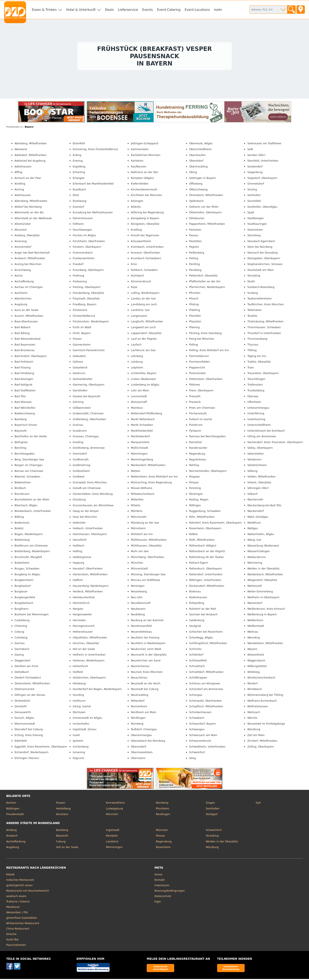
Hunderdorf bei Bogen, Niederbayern (97, 690)
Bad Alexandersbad (28, 340)
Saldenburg (197, 621)
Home (159, 875)
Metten (136, 472)
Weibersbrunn (257, 558)
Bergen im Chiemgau (29, 466)
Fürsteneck (80, 311)
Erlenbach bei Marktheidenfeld (93, 185)
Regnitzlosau (198, 460)
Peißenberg (197, 254)
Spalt (251, 213)
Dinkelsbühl (22, 702)
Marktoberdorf (140, 437)
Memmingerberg (142, 460)
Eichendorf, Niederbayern (32, 753)
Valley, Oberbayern (260, 449)
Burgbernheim (24, 581)
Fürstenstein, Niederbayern (91, 323)
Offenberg (196, 185)
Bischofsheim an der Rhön (32, 501)
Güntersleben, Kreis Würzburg (93, 495)
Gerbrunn (79, 374)
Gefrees (78, 363)
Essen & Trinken (44, 10)
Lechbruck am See (143, 351)
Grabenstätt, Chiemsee (88, 414)
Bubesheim (22, 564)
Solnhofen (254, 196)
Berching (21, 449)
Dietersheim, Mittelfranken (32, 684)
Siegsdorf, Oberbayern (262, 179)
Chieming (21, 627)
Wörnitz (252, 719)
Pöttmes (195, 386)
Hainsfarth (80, 541)
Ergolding (79, 168)
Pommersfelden (200, 363)
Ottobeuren (197, 219)
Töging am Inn (257, 357)
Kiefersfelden (140, 185)
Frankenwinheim (84, 259)
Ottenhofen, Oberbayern (205, 213)
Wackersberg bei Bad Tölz (264, 506)
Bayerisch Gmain (26, 426)
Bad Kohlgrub (24, 386)
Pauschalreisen (16, 946)
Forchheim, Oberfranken (89, 242)
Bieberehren (23, 483)
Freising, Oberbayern (87, 288)
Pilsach (194, 300)
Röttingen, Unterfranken (205, 581)
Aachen (11, 804)
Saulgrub (195, 627)
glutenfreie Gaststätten (22, 919)
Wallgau (253, 529)
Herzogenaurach (84, 627)
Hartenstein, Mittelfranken (90, 575)
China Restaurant (18, 930)
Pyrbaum (195, 432)
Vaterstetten (256, 455)
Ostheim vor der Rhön (204, 208)
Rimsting (195, 489)
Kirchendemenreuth (144, 190)
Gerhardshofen (83, 380)
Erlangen (79, 179)
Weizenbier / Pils (17, 913)
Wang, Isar (254, 541)
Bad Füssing (23, 369)
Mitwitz (136, 506)
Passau (194, 236)
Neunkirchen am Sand (146, 661)
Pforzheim (163, 810)
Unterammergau (258, 409)
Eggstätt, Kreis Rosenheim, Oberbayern (41, 748)
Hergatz (78, 610)
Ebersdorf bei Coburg (29, 730)
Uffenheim (254, 403)
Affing (18, 173)
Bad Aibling (22, 334)
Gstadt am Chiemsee (87, 489)
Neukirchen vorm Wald (146, 650)
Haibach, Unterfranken (88, 529)
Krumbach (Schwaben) (146, 259)
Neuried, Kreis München (147, 673)
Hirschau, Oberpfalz (86, 644)
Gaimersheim (82, 346)
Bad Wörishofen (25, 409)
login (158, 903)
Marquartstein (140, 443)
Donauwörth (23, 713)
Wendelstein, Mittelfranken (265, 644)
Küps (134, 288)
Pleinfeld (195, 317)
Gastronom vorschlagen (161, 969)
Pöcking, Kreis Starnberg (205, 334)
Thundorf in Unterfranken (264, 334)
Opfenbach (196, 202)
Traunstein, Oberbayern (263, 374)
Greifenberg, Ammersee (89, 449)
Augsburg (21, 305)
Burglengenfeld (25, 598)
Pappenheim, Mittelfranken (207, 225)
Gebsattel (79, 357)
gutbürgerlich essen (19, 886)
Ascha (19, 277)
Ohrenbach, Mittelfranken (206, 196)
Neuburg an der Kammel (147, 621)
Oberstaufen (197, 156)
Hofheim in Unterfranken (89, 656)
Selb (250, 150)
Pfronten (195, 294)
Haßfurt (78, 581)
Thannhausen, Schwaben (264, 328)
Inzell (76, 736)
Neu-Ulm (137, 598)
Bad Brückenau (25, 351)
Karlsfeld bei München (146, 156)
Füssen (77, 340)
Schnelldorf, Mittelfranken (206, 673)
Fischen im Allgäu (84, 236)
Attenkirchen (23, 300)
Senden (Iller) (256, 156)
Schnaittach (197, 667)
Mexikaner (13, 908)
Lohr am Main (140, 391)
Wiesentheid (256, 656)
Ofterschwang (198, 190)
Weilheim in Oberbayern (263, 598)
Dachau (20, 644)
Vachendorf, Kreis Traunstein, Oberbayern (275, 443)
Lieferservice (128, 10)
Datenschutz (163, 897)
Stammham (255, 231)
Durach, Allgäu (24, 719)
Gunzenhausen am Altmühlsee (93, 506)
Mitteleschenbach (143, 495)
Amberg (11, 831)
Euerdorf (78, 208)
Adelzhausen (23, 168)
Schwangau (197, 730)
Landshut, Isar (140, 311)
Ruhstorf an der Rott (203, 610)
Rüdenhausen (198, 598)
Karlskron (137, 162)
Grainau (78, 426)
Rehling (194, 466)
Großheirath (81, 460)
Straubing (254, 277)
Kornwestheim (116, 804)
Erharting (79, 173)
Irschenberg (81, 748)
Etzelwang (80, 202)
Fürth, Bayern (82, 334)
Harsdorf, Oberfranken (88, 570)
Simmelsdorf (256, 185)
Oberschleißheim (200, 150)
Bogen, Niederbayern (29, 535)
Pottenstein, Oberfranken (206, 380)
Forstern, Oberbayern (87, 248)
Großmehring (81, 466)
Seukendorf (255, 168)
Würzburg (254, 730)
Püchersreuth (198, 414)
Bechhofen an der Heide (31, 437)
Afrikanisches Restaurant (23, 924)
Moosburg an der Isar (145, 524)
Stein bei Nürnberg (260, 248)
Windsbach (255, 690)
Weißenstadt (256, 627)
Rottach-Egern (199, 564)
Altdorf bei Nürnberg (28, 208)
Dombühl (21, 707)
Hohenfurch (80, 667)
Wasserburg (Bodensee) (263, 547)
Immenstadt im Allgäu (87, 719)
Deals (109, 10)
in (14, 128)
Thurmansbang (257, 340)
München (137, 564)
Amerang (21, 242)
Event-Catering (169, 10)
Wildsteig (253, 673)
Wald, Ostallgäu (258, 518)
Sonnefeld (254, 202)
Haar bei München (85, 518)
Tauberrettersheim (260, 300)
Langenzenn (139, 317)
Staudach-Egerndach (261, 242)
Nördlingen (138, 719)
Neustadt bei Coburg (145, 690)
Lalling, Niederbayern (145, 294)
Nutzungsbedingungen (170, 892)
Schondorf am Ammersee (206, 690)
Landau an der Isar (143, 300)
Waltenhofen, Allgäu (261, 535)
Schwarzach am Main (203, 736)
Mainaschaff (139, 403)
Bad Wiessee (23, 403)
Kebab (10, 875)
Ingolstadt (113, 831)
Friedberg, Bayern (85, 305)
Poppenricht (197, 369)
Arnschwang (23, 271)
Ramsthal (195, 443)
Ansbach (12, 837)
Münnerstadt (139, 570)
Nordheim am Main (143, 713)
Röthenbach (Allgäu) (203, 547)
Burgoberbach (24, 604)
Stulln (251, 282)
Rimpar (194, 483)
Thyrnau (253, 346)
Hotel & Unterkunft (81, 10)
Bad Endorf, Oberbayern (31, 357)
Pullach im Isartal (201, 420)
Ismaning (79, 753)
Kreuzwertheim (141, 242)
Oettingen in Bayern (203, 179)
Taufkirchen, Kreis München (266, 305)
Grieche (11, 935)
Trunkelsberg (256, 391)
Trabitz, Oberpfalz (259, 363)
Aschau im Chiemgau (29, 288)
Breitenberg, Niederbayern (32, 552)
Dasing (19, 656)
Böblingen (13, 810)
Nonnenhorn (139, 707)
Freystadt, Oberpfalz (86, 300)
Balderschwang (25, 414)
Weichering (255, 564)
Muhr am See (140, 552)
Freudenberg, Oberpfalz (88, 294)
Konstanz (62, 815)
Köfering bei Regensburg (147, 213)
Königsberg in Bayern (145, 219)
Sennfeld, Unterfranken (263, 162)
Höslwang (79, 684)
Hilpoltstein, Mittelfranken (90, 639)
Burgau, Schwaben (27, 570)
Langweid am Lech (143, 328)
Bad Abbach (23, 328)
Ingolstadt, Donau (85, 730)
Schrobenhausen (200, 713)
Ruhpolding (197, 604)
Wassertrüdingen (259, 552)
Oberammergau (141, 736)
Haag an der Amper (86, 512)
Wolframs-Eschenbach (262, 702)
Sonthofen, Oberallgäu (262, 208)
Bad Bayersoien (25, 346)
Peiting (194, 259)
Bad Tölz (20, 397)
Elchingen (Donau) (27, 759)
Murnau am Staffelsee (145, 581)
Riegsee (195, 478)
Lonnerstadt (139, 397)
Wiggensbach (256, 661)
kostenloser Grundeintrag (231, 969)
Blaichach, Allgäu (26, 506)
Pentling (195, 265)
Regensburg (197, 455)
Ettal (76, 196)
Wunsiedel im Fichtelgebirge (266, 725)
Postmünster (198, 374)
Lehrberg (137, 357)
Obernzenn (138, 759)
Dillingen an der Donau (30, 696)
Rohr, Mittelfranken (202, 518)
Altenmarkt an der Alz (29, 213)
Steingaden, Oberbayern (264, 259)
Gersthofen (80, 391)
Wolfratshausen (258, 707)
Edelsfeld (21, 742)
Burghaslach (23, 587)
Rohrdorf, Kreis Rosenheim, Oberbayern (216, 524)
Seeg (193, 759)
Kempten (112, 837)
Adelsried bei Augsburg (30, 162)
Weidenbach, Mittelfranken (265, 575)
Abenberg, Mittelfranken (31, 145)
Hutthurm (79, 702)
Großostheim (81, 472)
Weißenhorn (255, 621)
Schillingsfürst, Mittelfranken (208, 644)
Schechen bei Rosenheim (206, 633)
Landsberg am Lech (144, 305)
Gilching (78, 403)
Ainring (19, 190)
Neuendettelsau (141, 633)
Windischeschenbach (261, 679)
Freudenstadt (15, 815)
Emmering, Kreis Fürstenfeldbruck (95, 150)
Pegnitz (194, 248)
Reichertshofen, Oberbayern (208, 472)
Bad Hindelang (24, 374)
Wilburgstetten (257, 667)
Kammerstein (140, 150)
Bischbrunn (22, 495)
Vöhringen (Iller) (258, 489)
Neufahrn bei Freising (145, 639)
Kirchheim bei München (146, 196)
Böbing (19, 518)
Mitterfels (137, 501)
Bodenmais (22, 524)
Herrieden (79, 621)
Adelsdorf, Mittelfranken (31, 156)
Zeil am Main (256, 736)
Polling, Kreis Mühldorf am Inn (209, 351)
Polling (194, 346)
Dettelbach (22, 673)
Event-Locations (197, 10)
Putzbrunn (196, 426)
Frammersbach (83, 254)
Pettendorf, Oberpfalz (203, 277)
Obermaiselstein (142, 753)
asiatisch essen (16, 897)
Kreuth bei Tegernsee (145, 236)
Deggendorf (23, 661)
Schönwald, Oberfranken (206, 702)
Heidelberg (63, 810)
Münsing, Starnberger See (148, 575)
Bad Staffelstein (25, 391)
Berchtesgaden (25, 455)
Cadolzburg (22, 621)
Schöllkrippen (198, 679)
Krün (134, 265)
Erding (77, 156)
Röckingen (196, 495)
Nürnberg (137, 725)
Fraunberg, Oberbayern (88, 271)
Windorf (253, 684)
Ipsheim (78, 742)
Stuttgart (212, 815)
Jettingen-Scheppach (145, 145)
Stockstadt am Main (261, 271)
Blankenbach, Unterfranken (33, 512)
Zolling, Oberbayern (261, 748)
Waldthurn (254, 524)
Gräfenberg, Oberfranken (89, 420)
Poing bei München (202, 340)
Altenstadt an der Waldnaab (33, 219)
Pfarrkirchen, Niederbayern (207, 288)
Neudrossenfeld (141, 627)
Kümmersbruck (141, 282)
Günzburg (79, 501)
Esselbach (79, 190)
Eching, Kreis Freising (29, 736)
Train (251, 369)
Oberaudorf (138, 748)
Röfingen (195, 506)
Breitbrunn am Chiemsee (31, 547)
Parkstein (195, 231)
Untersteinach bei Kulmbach (266, 432)
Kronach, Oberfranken (145, 254)
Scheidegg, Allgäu (201, 639)
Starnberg (254, 236)
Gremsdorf (80, 455)
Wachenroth (255, 501)
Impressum (162, 886)
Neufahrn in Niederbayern (148, 644)
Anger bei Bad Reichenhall (32, 254)
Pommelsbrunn (199, 357)
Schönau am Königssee (205, 684)
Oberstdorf (196, 162)
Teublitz (252, 317)
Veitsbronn (254, 460)
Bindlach (20, 489)
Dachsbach (22, 650)
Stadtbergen (256, 219)
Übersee (253, 397)
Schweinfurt (197, 753)
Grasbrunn (80, 432)
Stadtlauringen (257, 225)
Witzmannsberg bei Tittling (265, 696)
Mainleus (137, 409)
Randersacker (198, 449)
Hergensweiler (82, 615)
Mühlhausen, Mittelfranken (149, 541)
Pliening (195, 328)
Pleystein (195, 323)
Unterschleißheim (259, 426)
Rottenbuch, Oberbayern (206, 570)
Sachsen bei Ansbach (203, 615)
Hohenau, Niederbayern (89, 661)
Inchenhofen (81, 725)
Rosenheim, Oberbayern (205, 529)
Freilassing (80, 282)
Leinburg (137, 363)
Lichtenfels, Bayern (144, 374)
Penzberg (195, 271)
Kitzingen (137, 202)
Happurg (78, 564)
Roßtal (193, 535)
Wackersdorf (256, 512)
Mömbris (137, 512)
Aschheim (21, 294)
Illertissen (79, 713)
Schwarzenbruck (200, 742)
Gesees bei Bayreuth (87, 397)
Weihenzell (255, 587)
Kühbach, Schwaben (144, 271)
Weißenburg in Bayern (262, 615)
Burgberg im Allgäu (27, 575)
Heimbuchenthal (84, 598)
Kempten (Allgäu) (142, 179)
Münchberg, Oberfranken (148, 558)
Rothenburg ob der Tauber (207, 558)
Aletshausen (23, 196)
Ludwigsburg (114, 810)
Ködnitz (136, 208)
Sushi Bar (13, 940)
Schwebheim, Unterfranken (207, 748)
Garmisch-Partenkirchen (89, 351)
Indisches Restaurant (20, 881)
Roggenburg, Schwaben (205, 512)
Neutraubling (139, 696)
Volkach (252, 495)
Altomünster (23, 225)
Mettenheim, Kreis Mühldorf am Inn (154, 478)
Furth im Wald (82, 328)
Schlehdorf (196, 656)
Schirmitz (195, 650)
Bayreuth (21, 432)
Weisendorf (255, 604)
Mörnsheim (138, 529)
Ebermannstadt (25, 725)
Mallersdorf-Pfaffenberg (146, 414)
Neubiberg (138, 615)
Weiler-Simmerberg (260, 592)
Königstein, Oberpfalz (145, 225)
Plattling (195, 311)
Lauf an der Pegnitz (144, 340)
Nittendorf (138, 702)
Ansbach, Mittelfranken (30, 259)
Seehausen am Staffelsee (264, 145)
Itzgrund (78, 759)
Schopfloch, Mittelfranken (206, 707)
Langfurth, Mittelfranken (147, 323)
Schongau (196, 696)
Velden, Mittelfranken (261, 478)
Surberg (253, 294)
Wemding (254, 639)
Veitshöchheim (257, 466)
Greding (78, 443)
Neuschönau (139, 679)
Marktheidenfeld (142, 432)
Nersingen (138, 587)
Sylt (258, 804)
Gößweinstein (82, 409)
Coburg (19, 633)
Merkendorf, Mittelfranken (148, 466)
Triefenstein (255, 386)
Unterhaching (256, 420)
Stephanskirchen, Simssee (265, 265)
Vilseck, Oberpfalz (259, 483)
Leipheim (137, 369)
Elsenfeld (79, 145)
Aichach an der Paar (28, 179)
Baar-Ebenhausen (26, 323)
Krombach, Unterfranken (147, 248)
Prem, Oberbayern (201, 391)
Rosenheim (163, 848)
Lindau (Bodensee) (143, 380)
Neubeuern (138, 610)
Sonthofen (212, 810)
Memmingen (139, 455)
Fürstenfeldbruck (84, 317)
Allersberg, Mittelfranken (31, 202)
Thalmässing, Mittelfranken (265, 323)
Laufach (136, 346)
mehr (218, 10)
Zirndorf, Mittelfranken (262, 742)
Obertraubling (198, 168)
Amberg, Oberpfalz (27, 236)
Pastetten (196, 242)
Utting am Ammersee (262, 437)
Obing (193, 173)
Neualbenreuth (141, 604)
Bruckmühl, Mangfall (28, 558)
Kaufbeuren (139, 168)
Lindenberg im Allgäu (145, 386)
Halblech (79, 547)
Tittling (252, 351)
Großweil (79, 478)
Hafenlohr (79, 524)
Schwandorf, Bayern (203, 725)
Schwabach (197, 719)
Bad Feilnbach (24, 363)
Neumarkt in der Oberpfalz (149, 656)
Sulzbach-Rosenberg (261, 288)
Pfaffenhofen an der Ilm (205, 282)
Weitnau (253, 633)
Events (147, 10)
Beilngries (21, 443)
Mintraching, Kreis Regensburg (151, 483)
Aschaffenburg (24, 282)
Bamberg (21, 420)
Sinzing (252, 190)
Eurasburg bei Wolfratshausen (93, 213)
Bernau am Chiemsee (29, 472)
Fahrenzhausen (83, 219)
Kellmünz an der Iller (144, 173)
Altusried (21, 231)
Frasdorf (78, 265)
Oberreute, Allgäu (201, 145)
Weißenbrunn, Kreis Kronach (266, 610)
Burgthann (22, 610)
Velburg (252, 472)
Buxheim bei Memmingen (32, 615)
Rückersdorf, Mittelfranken (207, 587)
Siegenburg (255, 173)
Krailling (136, 231)
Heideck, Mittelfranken (88, 592)
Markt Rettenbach (143, 420)
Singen (210, 804)
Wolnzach (254, 713)
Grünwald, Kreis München (90, 483)
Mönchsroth (139, 518)
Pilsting (194, 305)
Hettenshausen (83, 633)
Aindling (20, 185)
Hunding (78, 696)
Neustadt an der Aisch (146, 684)
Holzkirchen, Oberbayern (89, 679)
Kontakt (160, 881)
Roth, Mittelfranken (202, 541)
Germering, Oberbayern (89, 386)
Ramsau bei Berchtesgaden (207, 437)
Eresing (78, 162)
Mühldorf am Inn (142, 535)
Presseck (195, 403)
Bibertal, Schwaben (28, 478)
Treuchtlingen (256, 380)
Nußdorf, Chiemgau (144, 730)
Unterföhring (256, 414)
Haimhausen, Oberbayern (90, 535)
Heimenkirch (81, 604)
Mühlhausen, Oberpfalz (146, 547)
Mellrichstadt (139, 449)
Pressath (195, 397)
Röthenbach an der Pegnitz (207, 552)
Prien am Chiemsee (202, 409)
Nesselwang (139, 592)
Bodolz (19, 529)
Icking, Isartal (82, 707)
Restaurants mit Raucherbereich (28, 892)
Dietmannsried (24, 690)
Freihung (78, 277)
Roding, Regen (199, 501)
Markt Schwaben (142, 426)
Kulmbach (137, 277)
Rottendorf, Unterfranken (206, 575)
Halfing (77, 552)
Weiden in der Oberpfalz (263, 570)
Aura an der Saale (26, 311)
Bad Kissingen (24, 380)
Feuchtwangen (82, 231)
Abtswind (21, 150)
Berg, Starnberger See (29, 460)
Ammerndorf (23, 248)
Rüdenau (195, 592)
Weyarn (252, 650)
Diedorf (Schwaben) (28, 679)
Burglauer (21, 592)
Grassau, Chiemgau (86, 437)
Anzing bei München (28, 265)
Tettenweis (254, 311)
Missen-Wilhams (141, 489)
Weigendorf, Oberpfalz (262, 581)
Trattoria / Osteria (18, 903)
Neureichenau (140, 667)
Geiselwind (80, 369)
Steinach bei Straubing (262, 254)
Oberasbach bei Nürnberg (148, 742)
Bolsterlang (22, 541)
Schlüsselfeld (198, 661)
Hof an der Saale (84, 650)
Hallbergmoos (82, 558)
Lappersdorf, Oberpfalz (146, 334)
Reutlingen (163, 815)
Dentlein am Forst (26, 667)
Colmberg (21, 639)
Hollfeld (78, 673)
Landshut (112, 842)
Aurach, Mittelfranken (29, 317)
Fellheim (78, 225)
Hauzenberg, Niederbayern (91, 587)
